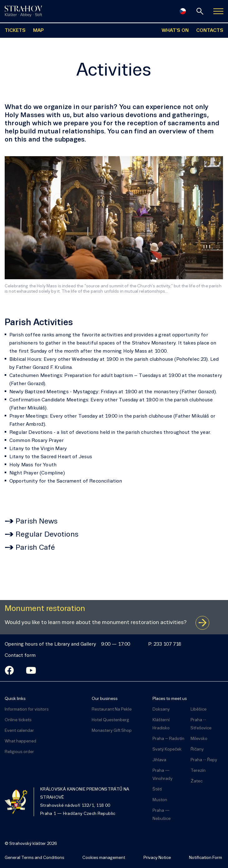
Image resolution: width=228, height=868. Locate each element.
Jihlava (159, 760)
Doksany (161, 709)
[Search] (200, 11)
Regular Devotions (47, 535)
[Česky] (183, 11)
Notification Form (206, 858)
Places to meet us (170, 699)
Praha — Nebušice (162, 815)
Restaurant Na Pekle (112, 709)
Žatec (196, 781)
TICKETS (15, 31)
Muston (160, 800)
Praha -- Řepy (204, 760)
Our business (105, 699)
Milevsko (199, 739)
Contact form (20, 656)
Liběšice (199, 709)
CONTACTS (210, 31)
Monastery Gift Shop (112, 731)
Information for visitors (27, 709)
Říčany (197, 749)
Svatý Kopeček (167, 749)
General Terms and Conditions (34, 858)
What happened (20, 741)
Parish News (37, 522)
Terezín (198, 771)
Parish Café (35, 548)
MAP (38, 31)
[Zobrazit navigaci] (218, 11)
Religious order (19, 752)
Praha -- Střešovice (201, 724)
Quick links (15, 699)
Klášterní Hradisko (161, 724)
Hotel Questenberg (110, 720)
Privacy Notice (157, 858)
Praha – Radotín (168, 739)
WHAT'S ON (175, 31)
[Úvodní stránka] (23, 11)
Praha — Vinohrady (163, 775)
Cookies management (104, 858)
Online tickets (18, 720)
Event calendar (19, 731)
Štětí (157, 789)
